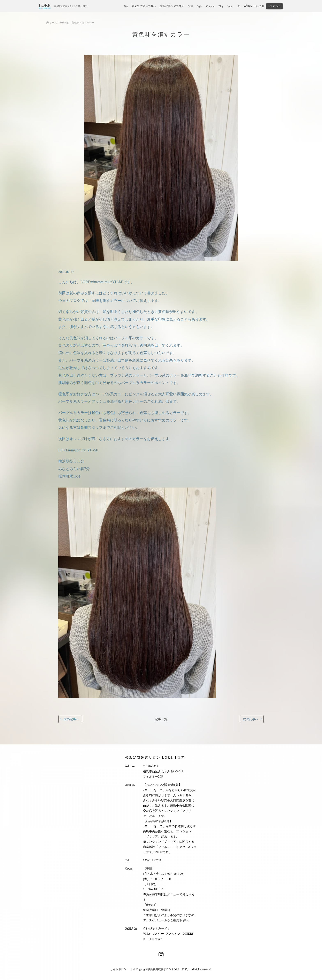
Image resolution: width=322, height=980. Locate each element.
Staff (190, 6)
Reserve (274, 6)
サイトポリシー (120, 969)
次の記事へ (251, 719)
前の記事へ (71, 719)
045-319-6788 (254, 6)
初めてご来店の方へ (144, 6)
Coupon (210, 6)
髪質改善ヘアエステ (172, 6)
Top (126, 6)
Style (200, 6)
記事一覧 (161, 719)
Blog (221, 6)
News (231, 6)
